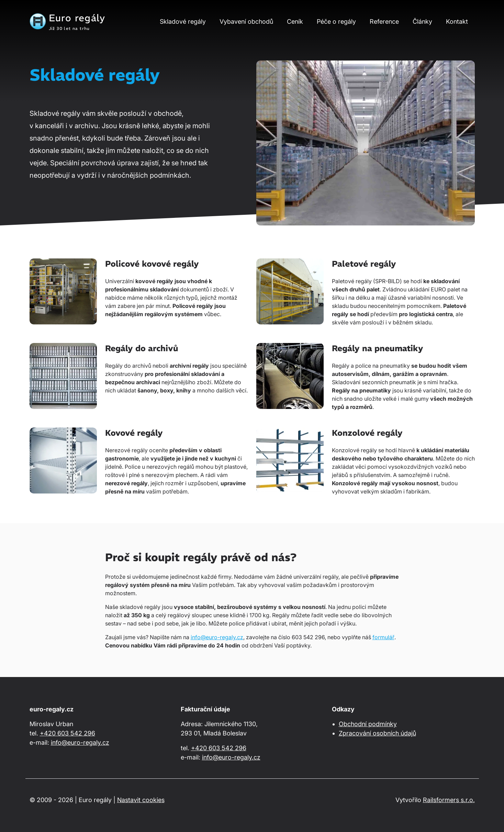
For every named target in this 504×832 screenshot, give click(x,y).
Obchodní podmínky (368, 724)
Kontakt (457, 21)
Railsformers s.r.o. (449, 800)
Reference (384, 21)
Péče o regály (336, 21)
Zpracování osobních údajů (377, 733)
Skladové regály (183, 21)
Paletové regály (364, 264)
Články (422, 21)
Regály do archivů (142, 348)
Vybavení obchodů (246, 21)
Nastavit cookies (141, 800)
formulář (383, 637)
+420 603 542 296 (68, 733)
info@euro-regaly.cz (217, 637)
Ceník (295, 21)
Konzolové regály (367, 433)
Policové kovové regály (152, 264)
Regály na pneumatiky (378, 348)
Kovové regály (134, 433)
